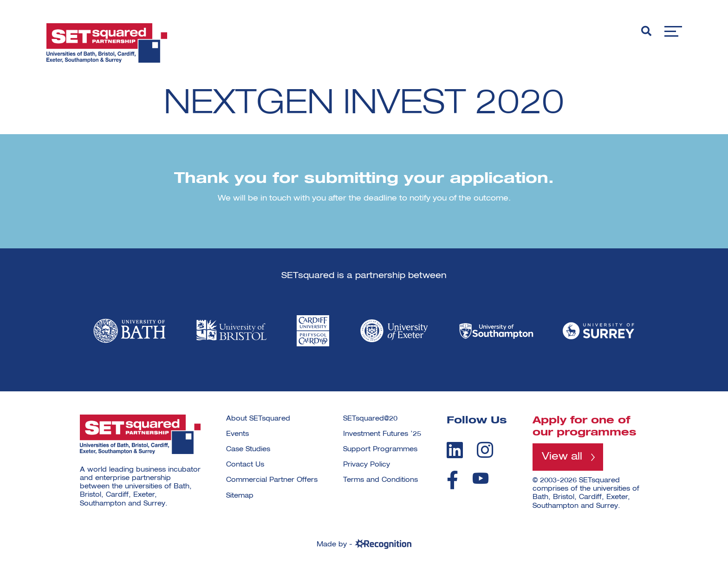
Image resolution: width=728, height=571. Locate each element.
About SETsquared (258, 419)
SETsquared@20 (370, 419)
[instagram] (485, 450)
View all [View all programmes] (562, 457)
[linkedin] (455, 450)
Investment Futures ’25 (382, 434)
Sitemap (240, 496)
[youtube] (481, 478)
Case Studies (248, 449)
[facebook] (452, 480)
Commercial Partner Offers (272, 480)
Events (237, 434)
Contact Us (245, 465)
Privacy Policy (367, 465)
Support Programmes (380, 449)
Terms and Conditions (380, 480)
